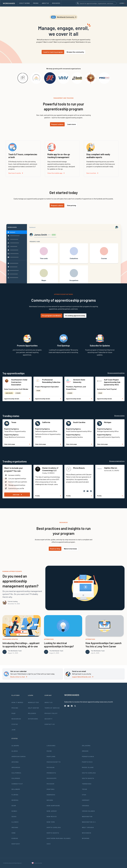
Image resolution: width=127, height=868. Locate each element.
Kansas (15, 838)
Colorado (16, 778)
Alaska (15, 751)
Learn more (71, 124)
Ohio (49, 844)
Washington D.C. (89, 822)
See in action (92, 173)
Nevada (50, 800)
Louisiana (51, 746)
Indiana (15, 827)
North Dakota (53, 833)
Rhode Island (88, 767)
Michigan (108, 422)
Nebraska (51, 795)
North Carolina (54, 827)
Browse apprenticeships (116, 373)
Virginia (86, 806)
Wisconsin (87, 833)
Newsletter (33, 702)
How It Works (17, 702)
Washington (87, 816)
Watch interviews (70, 549)
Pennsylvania (88, 756)
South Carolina (79, 422)
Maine (49, 751)
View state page (17, 444)
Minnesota (51, 773)
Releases (32, 713)
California (46, 422)
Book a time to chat (19, 677)
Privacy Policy (51, 713)
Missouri (51, 784)
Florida (15, 795)
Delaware (16, 789)
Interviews (33, 719)
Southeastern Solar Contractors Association (19, 382)
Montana (51, 789)
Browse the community (75, 52)
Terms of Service (52, 708)
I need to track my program (53, 52)
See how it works (16, 173)
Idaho (14, 816)
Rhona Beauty (79, 468)
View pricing (71, 205)
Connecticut (17, 784)
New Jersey (52, 811)
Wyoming (86, 838)
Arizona (15, 762)
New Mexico (52, 816)
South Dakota (88, 778)
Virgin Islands (88, 811)
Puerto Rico (87, 762)
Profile (48, 496)
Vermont (86, 800)
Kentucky (16, 844)
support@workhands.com (83, 677)
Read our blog (55, 549)
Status (15, 724)
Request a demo (57, 124)
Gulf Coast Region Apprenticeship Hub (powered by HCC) (112, 382)
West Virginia (88, 827)
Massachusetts (54, 762)
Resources (16, 719)
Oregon (85, 751)
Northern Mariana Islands (59, 838)
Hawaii (14, 811)
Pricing (15, 708)
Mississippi (52, 778)
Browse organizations (117, 461)
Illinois (15, 822)
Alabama (15, 746)
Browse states (119, 416)
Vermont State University (79, 381)
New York (51, 822)
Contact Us (50, 724)
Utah (84, 795)
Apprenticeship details (17, 399)
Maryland (51, 756)
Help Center (33, 708)
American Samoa (19, 756)
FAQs (14, 713)
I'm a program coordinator (51, 316)
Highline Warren (111, 468)
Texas (14, 422)
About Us (49, 702)
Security (48, 719)
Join (14, 730)
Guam (14, 806)
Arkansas (16, 767)
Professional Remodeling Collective (51, 381)
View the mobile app (56, 173)
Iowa (14, 833)
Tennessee (87, 784)
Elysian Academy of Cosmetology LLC (50, 469)
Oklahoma (86, 746)
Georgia (15, 800)
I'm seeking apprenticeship (75, 316)
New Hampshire (53, 806)
